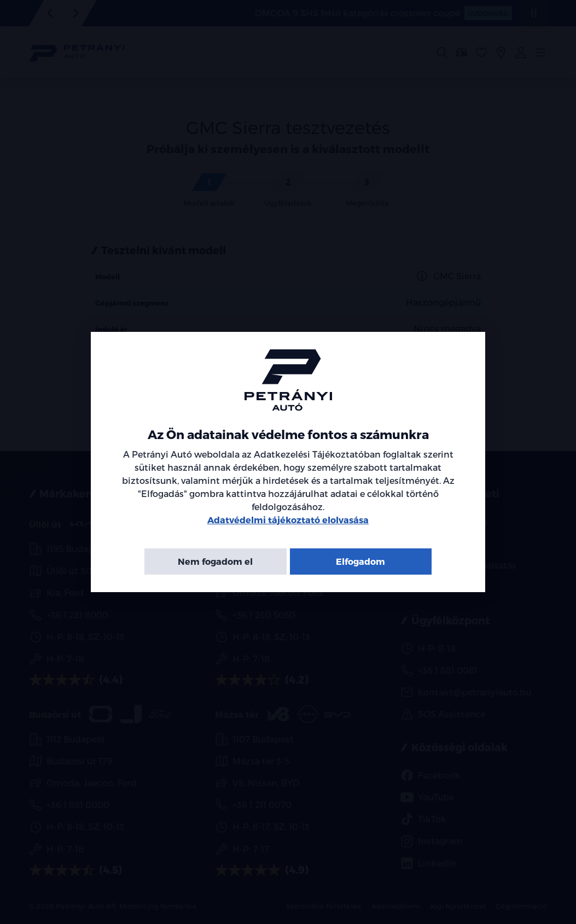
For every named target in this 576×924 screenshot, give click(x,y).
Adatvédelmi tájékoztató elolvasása (288, 520)
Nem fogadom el (215, 561)
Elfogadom (360, 561)
